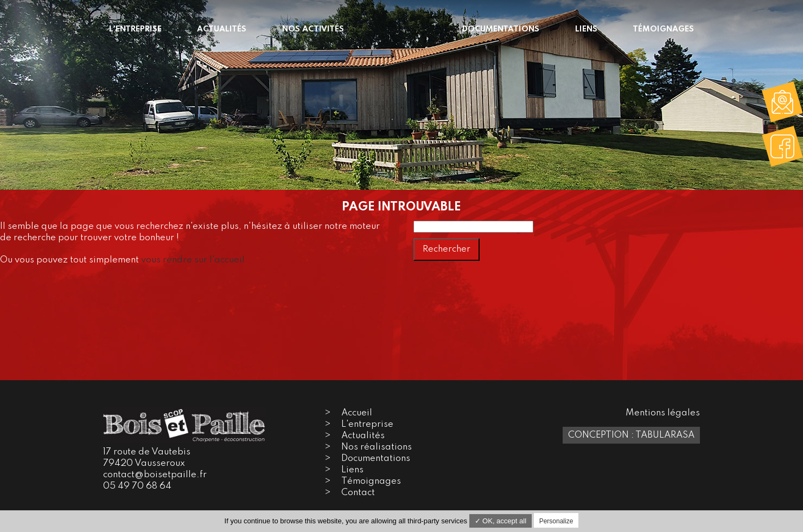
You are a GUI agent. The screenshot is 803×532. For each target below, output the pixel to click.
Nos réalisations (377, 447)
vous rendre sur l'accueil (193, 260)
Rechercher (447, 249)
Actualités (363, 436)
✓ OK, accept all (501, 521)
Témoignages (371, 481)
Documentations (376, 459)
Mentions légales (663, 413)
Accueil (357, 413)
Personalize (556, 521)
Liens (352, 470)
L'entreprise (367, 424)
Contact (358, 493)
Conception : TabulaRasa (631, 435)
